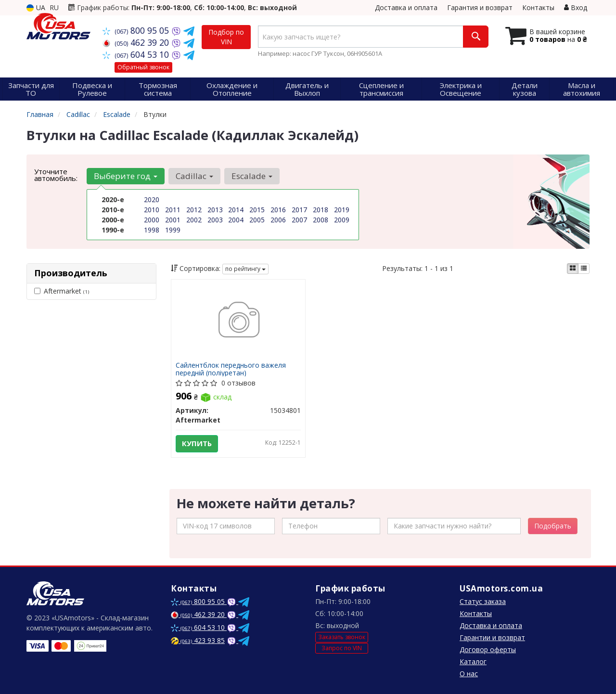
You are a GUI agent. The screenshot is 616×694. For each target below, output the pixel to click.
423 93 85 (198, 640)
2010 (152, 210)
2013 (215, 210)
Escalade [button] (252, 176)
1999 (173, 230)
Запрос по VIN (342, 648)
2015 (257, 210)
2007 (299, 220)
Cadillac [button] (194, 176)
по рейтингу (245, 269)
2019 (342, 210)
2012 (194, 210)
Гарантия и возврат (480, 7)
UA (36, 7)
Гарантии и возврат (492, 637)
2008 (321, 220)
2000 (152, 220)
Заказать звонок (342, 637)
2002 (194, 220)
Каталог (473, 662)
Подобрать (553, 526)
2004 (236, 220)
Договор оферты (488, 649)
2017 (299, 210)
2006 (278, 220)
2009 (342, 220)
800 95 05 (137, 30)
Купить (197, 444)
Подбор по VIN (226, 37)
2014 (236, 210)
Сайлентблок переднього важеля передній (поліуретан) (231, 369)
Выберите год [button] (126, 176)
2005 (257, 220)
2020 (152, 199)
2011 (173, 210)
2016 (278, 210)
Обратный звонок (143, 67)
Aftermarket (62, 291)
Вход (576, 7)
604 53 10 (137, 54)
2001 (173, 220)
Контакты (538, 7)
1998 (152, 230)
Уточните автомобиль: (56, 175)
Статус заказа (483, 601)
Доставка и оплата (406, 7)
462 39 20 (137, 42)
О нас (469, 674)
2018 (321, 210)
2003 (215, 220)
